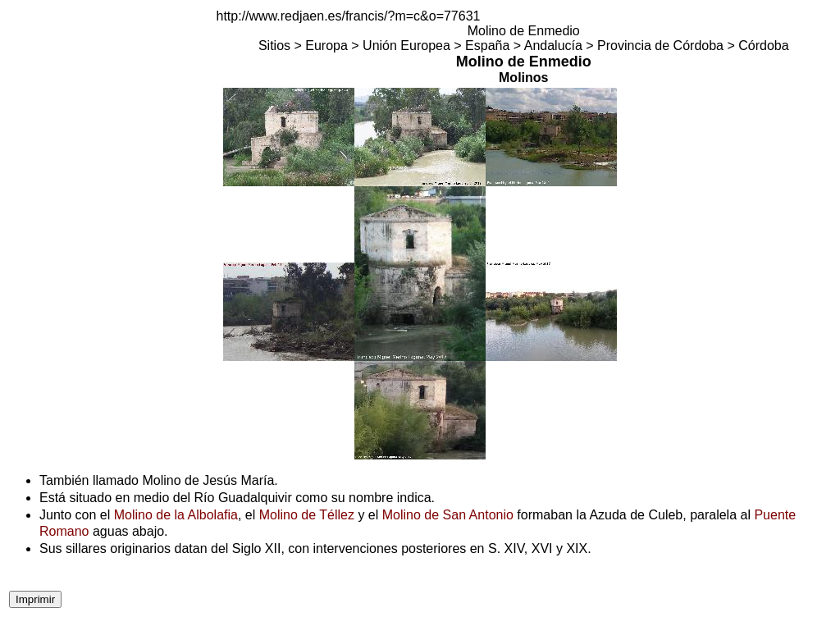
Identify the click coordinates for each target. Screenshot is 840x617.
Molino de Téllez (307, 515)
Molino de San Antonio (448, 515)
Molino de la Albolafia (176, 515)
